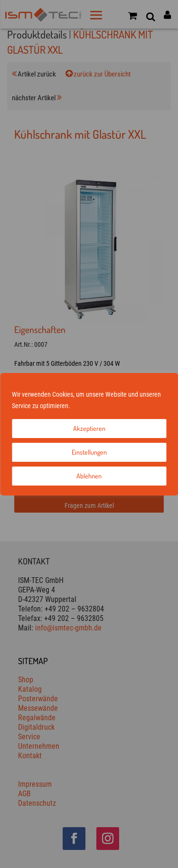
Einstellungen (89, 452)
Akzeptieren (89, 428)
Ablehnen (89, 476)
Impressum (87, 406)
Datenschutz (119, 406)
